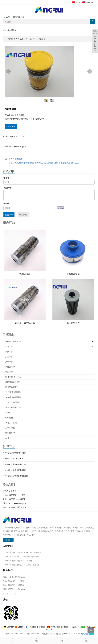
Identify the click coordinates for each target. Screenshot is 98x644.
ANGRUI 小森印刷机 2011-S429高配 (18, 561)
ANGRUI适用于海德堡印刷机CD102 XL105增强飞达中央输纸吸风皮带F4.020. (46, 163)
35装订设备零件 (12, 402)
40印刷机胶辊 (11, 423)
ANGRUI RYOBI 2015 (14, 459)
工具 (7, 438)
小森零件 (9, 346)
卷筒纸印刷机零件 (13, 382)
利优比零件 (10, 367)
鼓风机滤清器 (73, 274)
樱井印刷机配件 (12, 387)
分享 (12, 640)
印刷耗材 (31, 39)
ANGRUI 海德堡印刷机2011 (17, 470)
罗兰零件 (9, 357)
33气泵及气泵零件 (13, 392)
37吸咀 (8, 412)
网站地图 (85, 634)
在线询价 (11, 126)
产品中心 (22, 39)
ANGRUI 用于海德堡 (25, 323)
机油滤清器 (25, 274)
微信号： (7, 178)
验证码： (7, 204)
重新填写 (23, 215)
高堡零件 (9, 362)
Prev (8, 72)
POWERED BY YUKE (72, 634)
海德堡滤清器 (73, 323)
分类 (61, 640)
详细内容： (8, 188)
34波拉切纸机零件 (13, 397)
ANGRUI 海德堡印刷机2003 (17, 476)
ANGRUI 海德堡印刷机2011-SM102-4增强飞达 (22, 565)
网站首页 (12, 39)
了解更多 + (8, 540)
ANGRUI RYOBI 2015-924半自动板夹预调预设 (22, 557)
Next (90, 72)
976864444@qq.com (15, 17)
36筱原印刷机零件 (13, 407)
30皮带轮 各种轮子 (13, 377)
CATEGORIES (9, 30)
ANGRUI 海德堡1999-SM (15, 453)
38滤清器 (41, 39)
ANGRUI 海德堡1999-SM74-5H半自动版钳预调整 (23, 553)
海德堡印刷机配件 (13, 341)
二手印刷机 (10, 428)
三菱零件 (9, 352)
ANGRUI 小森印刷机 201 (15, 464)
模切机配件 (10, 433)
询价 (37, 640)
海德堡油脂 (17, 159)
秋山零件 (9, 372)
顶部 (86, 640)
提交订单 (9, 215)
